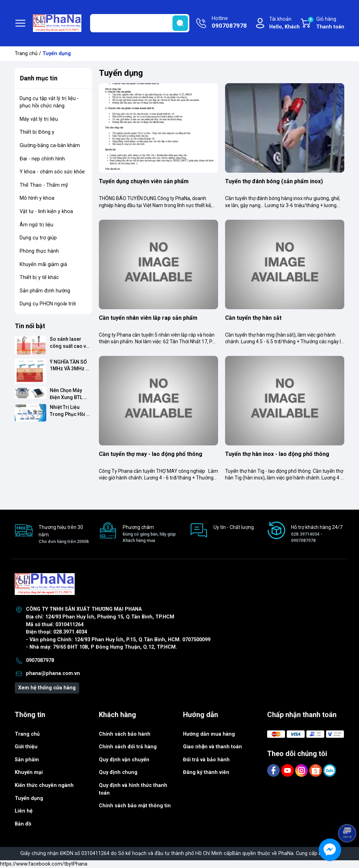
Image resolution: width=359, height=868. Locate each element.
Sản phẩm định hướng (45, 291)
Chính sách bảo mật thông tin (135, 806)
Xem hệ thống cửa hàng (47, 688)
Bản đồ (23, 824)
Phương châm (149, 534)
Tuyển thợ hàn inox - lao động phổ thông (277, 454)
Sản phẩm (27, 760)
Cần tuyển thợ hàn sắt (253, 318)
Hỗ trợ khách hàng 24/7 (318, 534)
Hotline (229, 23)
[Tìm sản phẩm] (140, 23)
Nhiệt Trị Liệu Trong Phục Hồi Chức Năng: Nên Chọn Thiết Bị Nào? (69, 411)
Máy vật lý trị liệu (39, 119)
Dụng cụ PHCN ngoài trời (48, 304)
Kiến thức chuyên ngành (44, 785)
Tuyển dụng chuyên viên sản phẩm (144, 181)
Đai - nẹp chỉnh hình (42, 159)
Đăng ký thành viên (206, 772)
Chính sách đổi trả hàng (128, 747)
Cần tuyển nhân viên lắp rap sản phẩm (148, 318)
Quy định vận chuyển (124, 760)
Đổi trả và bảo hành (206, 760)
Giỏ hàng (326, 24)
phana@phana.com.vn (53, 673)
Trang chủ (26, 54)
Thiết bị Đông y (37, 132)
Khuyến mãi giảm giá (43, 264)
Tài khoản (285, 23)
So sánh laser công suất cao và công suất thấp (70, 343)
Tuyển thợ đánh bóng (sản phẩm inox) (274, 181)
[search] (180, 23)
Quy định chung (118, 772)
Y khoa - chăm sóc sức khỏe (52, 172)
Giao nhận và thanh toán (212, 747)
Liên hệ (24, 811)
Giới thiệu (26, 747)
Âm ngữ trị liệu (36, 225)
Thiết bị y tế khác (39, 277)
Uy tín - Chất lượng (234, 527)
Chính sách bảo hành (125, 734)
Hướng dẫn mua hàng (209, 734)
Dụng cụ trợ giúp (38, 238)
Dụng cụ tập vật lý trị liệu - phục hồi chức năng (49, 102)
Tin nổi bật (30, 326)
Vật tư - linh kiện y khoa (46, 211)
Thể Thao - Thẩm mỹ (44, 185)
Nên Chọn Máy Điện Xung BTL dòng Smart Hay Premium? (69, 394)
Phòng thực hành (39, 251)
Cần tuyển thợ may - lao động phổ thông (151, 454)
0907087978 (40, 660)
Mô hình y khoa (37, 198)
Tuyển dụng (29, 798)
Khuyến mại (29, 772)
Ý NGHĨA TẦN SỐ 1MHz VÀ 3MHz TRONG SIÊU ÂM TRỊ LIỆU (69, 366)
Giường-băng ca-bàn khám (50, 145)
